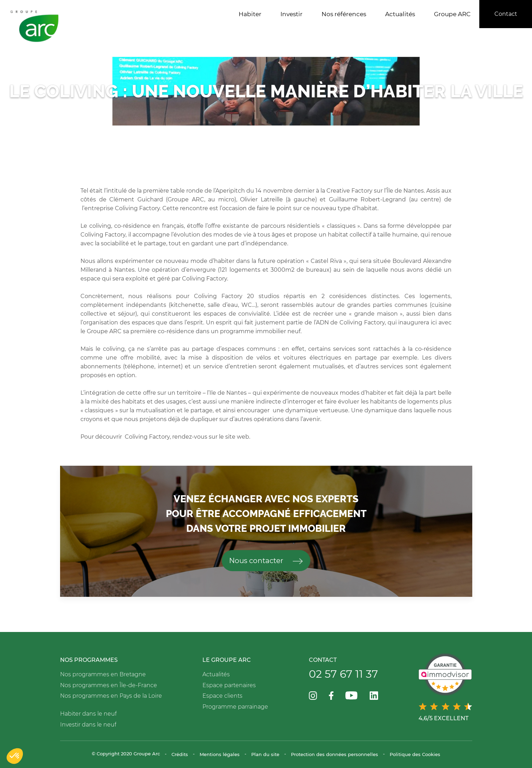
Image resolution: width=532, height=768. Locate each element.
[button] (15, 756)
